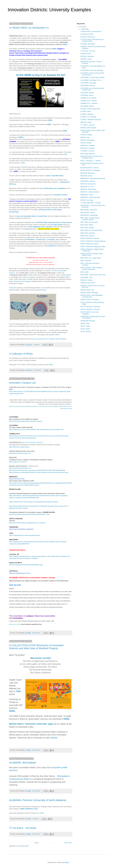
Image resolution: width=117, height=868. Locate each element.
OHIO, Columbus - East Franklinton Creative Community (91, 269)
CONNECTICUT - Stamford (89, 103)
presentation (42, 290)
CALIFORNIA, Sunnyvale (88, 83)
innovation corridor (60, 195)
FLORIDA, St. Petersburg (88, 117)
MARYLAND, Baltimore (88, 154)
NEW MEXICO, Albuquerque (89, 215)
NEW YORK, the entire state (89, 222)
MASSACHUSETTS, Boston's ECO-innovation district (91, 157)
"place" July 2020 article (54, 176)
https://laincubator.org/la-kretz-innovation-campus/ (26, 421)
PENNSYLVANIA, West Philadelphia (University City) (92, 296)
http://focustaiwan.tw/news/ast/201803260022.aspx (26, 565)
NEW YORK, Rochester (88, 233)
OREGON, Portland (86, 280)
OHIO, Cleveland (86, 261)
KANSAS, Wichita (86, 143)
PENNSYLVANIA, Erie (87, 290)
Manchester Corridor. (41, 658)
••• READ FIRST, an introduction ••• (29, 28)
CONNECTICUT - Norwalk (89, 101)
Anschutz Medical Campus (33, 442)
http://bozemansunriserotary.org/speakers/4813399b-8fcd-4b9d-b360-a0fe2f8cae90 (37, 470)
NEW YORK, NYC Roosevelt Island (91, 230)
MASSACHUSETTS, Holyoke (89, 168)
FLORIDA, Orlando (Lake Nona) (90, 109)
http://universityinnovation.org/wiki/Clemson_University (27, 523)
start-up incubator (29, 277)
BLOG (14, 288)
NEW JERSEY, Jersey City (89, 210)
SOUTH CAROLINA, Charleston (90, 307)
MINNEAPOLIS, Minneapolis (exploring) (93, 178)
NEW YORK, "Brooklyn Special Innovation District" (90, 219)
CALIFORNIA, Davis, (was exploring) (92, 70)
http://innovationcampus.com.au (20, 573)
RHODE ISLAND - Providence (90, 300)
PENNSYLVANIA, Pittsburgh (89, 293)
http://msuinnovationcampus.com (20, 468)
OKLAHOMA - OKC (86, 277)
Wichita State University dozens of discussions (55, 222)
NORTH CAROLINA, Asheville (90, 238)
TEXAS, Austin (85, 323)
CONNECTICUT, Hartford (88, 98)
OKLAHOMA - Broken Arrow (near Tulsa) (93, 275)
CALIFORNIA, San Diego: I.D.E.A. (91, 80)
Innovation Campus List (22, 383)
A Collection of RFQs (21, 354)
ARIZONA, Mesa (86, 54)
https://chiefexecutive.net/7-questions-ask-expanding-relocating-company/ (34, 502)
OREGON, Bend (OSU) (88, 283)
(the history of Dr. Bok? (26, 624)
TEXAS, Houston (86, 332)
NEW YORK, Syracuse (87, 236)
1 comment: (36, 345)
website (54, 738)
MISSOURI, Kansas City (88, 184)
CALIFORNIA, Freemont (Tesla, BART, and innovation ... (92, 74)
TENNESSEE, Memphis (88, 321)
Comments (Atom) (23, 846)
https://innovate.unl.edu (17, 479)
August (83, 29)
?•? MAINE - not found (87, 151)
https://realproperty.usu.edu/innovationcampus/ (25, 535)
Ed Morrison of (53, 246)
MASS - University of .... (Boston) (91, 161)
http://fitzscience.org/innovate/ (19, 447)
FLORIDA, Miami (86, 111)
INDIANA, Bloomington (87, 140)
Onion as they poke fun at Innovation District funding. (48, 339)
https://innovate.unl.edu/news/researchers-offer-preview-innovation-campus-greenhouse (39, 472)
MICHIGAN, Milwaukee (88, 173)
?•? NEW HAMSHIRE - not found (91, 203)
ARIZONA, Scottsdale (87, 56)
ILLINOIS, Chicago (86, 135)
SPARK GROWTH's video (29, 809)
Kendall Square (66, 275)
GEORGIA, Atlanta (86, 122)
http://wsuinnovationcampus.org (20, 453)
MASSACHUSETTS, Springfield (90, 170)
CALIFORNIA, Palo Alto (88, 86)
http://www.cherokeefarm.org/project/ (21, 529)
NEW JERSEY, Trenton (88, 213)
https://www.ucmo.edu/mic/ (18, 462)
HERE (65, 44)
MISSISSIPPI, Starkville (88, 181)
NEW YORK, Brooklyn (87, 228)
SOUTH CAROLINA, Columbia (90, 309)
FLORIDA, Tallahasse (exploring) (91, 120)
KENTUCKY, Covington (88, 145)
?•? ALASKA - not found (23, 828)
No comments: (37, 370)
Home (36, 843)
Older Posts (68, 843)
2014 (81, 27)
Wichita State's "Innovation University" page (31, 724)
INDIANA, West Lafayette (88, 128)
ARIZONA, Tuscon (86, 59)
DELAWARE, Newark (87, 106)
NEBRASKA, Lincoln (87, 195)
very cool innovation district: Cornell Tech (32, 216)
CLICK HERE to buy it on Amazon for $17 (41, 75)
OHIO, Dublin (85, 272)
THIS (18, 691)
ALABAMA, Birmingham (23, 763)
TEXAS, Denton (85, 329)
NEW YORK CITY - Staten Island (91, 258)
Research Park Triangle (22, 281)
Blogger (67, 862)
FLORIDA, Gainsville (87, 114)
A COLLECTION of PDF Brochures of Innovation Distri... (92, 40)
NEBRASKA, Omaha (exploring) (90, 197)
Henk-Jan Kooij (15, 585)
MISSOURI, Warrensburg (88, 189)
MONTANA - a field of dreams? (90, 192)
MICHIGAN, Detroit (86, 176)
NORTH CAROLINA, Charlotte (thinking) (93, 241)
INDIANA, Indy (85, 137)
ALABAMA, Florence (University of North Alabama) (38, 800)
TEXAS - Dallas (85, 326)
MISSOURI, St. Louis (87, 187)
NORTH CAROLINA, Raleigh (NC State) (93, 247)
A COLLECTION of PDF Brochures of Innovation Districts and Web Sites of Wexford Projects (36, 647)
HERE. (42, 813)
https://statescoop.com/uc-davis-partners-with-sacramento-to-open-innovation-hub (36, 430)
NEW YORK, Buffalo (87, 225)
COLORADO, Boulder (87, 93)
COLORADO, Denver (87, 95)
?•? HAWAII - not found (88, 125)
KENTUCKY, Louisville (87, 148)
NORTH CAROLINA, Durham (89, 244)
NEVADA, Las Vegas (87, 200)
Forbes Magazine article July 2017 (40, 227)
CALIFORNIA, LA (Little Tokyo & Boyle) (92, 77)
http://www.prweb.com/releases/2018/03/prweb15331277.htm (29, 514)
